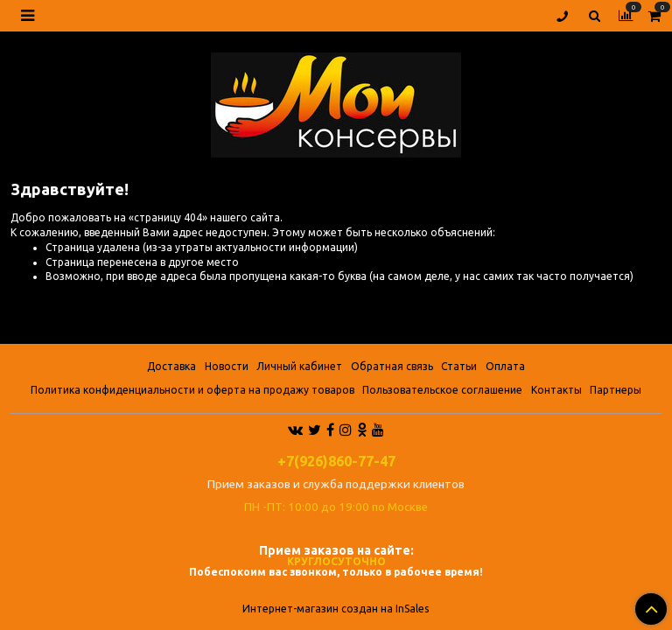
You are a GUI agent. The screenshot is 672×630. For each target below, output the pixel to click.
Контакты (556, 390)
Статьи (459, 366)
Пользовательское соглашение (442, 390)
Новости (227, 366)
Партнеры (616, 390)
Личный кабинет (299, 366)
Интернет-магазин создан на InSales (336, 609)
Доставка (171, 366)
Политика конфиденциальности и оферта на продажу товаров (192, 390)
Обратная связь (392, 366)
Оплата (505, 366)
